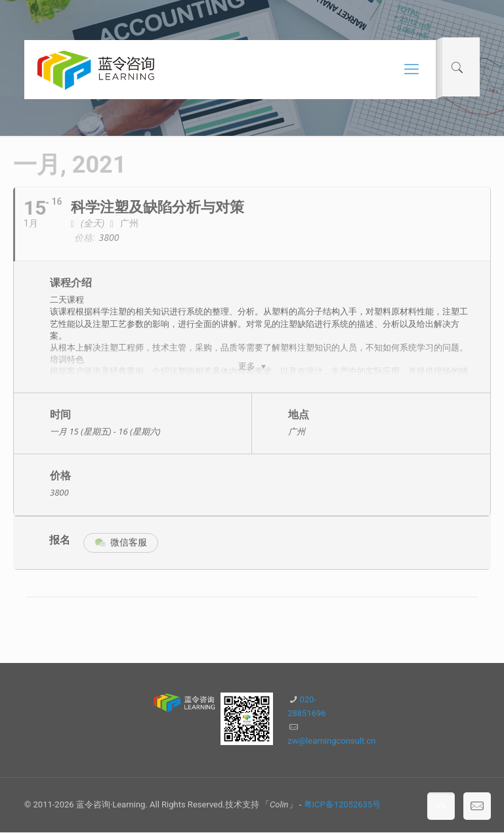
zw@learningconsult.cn (331, 741)
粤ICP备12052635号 (343, 805)
